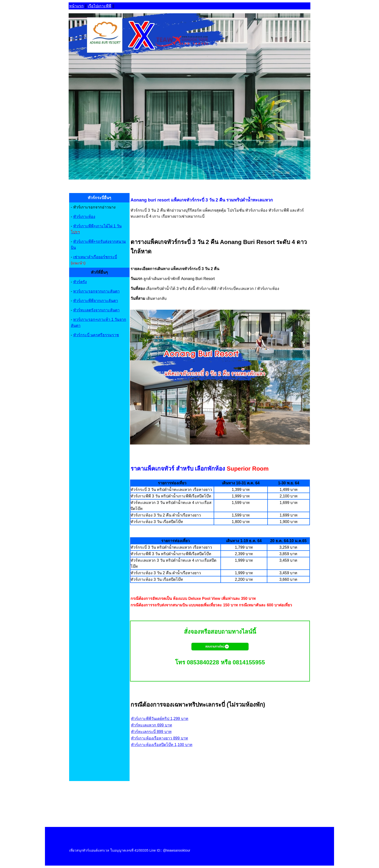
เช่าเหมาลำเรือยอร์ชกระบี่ (95, 257)
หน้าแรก (76, 6)
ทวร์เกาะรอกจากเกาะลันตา (96, 291)
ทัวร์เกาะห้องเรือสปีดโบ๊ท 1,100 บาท (162, 745)
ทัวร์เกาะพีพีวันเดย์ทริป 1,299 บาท (160, 719)
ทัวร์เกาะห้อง (84, 217)
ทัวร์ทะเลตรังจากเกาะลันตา (96, 310)
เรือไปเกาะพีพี (99, 6)
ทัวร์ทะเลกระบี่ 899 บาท (151, 732)
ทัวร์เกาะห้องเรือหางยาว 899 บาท (160, 738)
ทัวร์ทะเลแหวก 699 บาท (152, 725)
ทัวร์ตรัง (80, 282)
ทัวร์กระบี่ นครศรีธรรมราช (96, 335)
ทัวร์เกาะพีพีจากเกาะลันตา (96, 301)
